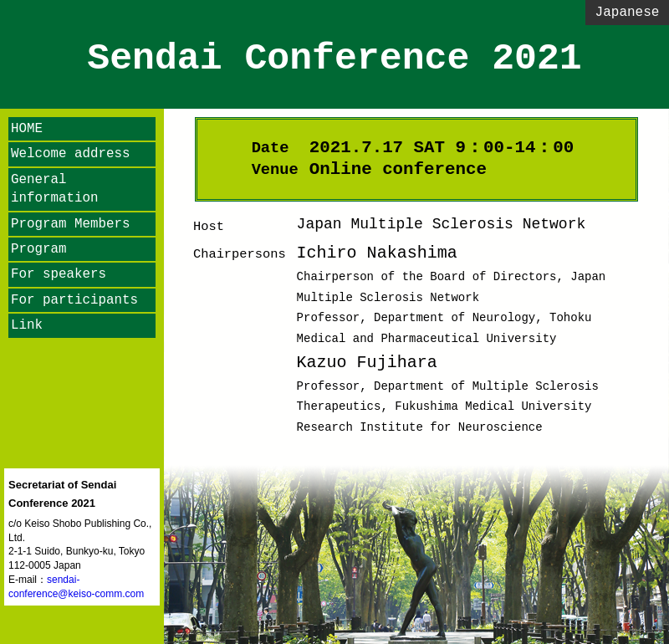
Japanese (628, 13)
